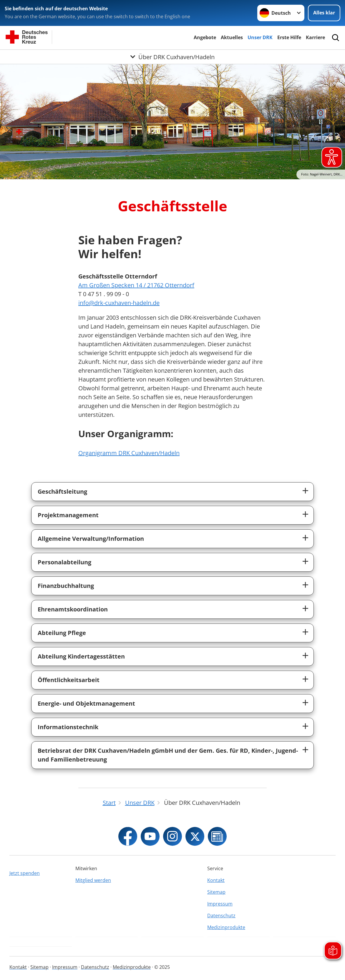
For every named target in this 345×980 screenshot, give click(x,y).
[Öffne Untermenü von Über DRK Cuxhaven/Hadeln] (172, 57)
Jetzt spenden (25, 873)
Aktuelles (232, 37)
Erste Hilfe (289, 37)
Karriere (315, 37)
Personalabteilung (64, 562)
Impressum (220, 904)
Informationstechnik (68, 727)
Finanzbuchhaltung (66, 586)
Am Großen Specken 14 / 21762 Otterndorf (136, 285)
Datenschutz (221, 916)
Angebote (205, 37)
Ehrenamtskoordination (73, 609)
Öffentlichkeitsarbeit (69, 680)
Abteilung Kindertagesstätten (81, 656)
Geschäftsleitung (62, 491)
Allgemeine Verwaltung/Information (91, 539)
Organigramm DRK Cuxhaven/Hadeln (129, 453)
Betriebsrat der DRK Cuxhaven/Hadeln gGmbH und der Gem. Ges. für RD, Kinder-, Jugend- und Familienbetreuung (168, 755)
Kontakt (216, 880)
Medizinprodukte (226, 927)
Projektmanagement (68, 515)
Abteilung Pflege (62, 633)
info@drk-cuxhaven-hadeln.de (119, 303)
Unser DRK (260, 37)
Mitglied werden (93, 880)
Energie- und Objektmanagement (86, 703)
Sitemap (216, 892)
